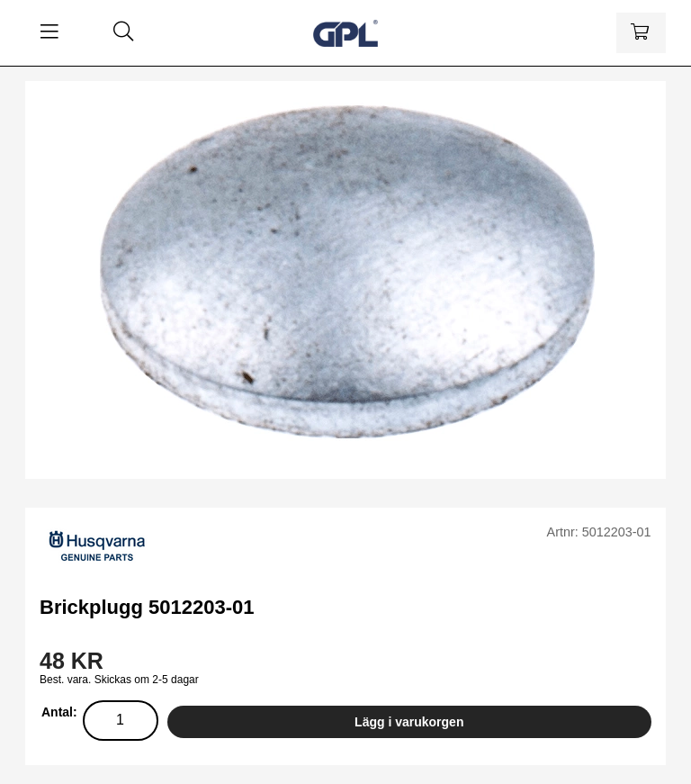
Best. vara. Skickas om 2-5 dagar (119, 680)
